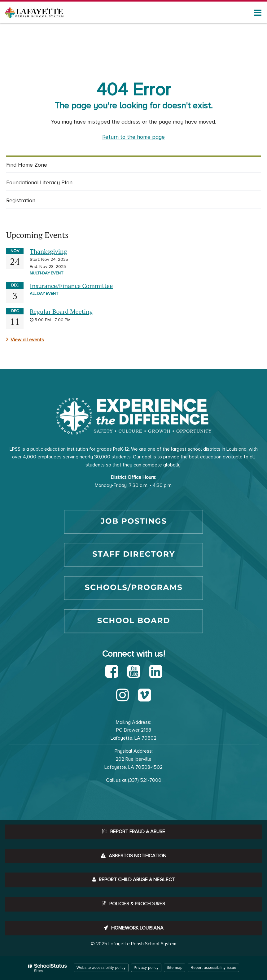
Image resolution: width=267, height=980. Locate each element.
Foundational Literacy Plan (39, 182)
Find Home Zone (36, 166)
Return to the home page (133, 137)
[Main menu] (258, 12)
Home (12, 50)
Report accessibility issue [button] (213, 968)
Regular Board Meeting (61, 311)
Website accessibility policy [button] (101, 968)
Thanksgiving (48, 251)
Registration (21, 200)
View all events (27, 340)
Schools (33, 50)
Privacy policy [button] (146, 968)
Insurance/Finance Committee (71, 286)
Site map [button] (175, 968)
